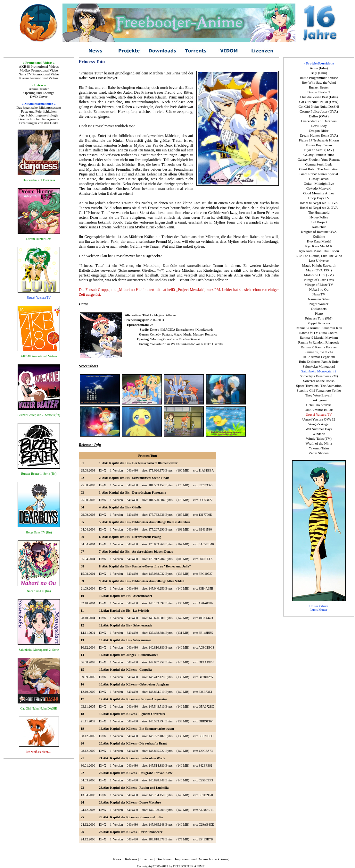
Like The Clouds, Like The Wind (319, 256)
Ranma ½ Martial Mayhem (319, 337)
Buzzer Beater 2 (319, 92)
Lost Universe (319, 260)
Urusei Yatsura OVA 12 (319, 419)
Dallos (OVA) (319, 116)
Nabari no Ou (319, 289)
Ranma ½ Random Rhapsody (319, 342)
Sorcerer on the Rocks (319, 381)
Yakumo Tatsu (319, 448)
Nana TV (319, 294)
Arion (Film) (319, 68)
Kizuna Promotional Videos (39, 78)
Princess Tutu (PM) (319, 318)
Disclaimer (164, 859)
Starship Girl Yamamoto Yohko (319, 390)
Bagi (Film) (319, 73)
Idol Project (319, 222)
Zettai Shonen (319, 453)
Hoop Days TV (319, 198)
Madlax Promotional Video (39, 70)
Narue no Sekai (319, 299)
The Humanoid (319, 212)
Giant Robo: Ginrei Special (319, 174)
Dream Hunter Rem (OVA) (319, 135)
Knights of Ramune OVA (319, 232)
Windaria (319, 434)
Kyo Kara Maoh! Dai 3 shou (319, 251)
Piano (319, 313)
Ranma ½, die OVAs (319, 352)
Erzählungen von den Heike (39, 123)
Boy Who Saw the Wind (319, 82)
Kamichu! (319, 227)
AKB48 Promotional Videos (39, 66)
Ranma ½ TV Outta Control (319, 333)
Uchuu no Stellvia (319, 405)
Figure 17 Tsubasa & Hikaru (319, 140)
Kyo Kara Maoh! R (319, 246)
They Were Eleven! (319, 395)
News (117, 859)
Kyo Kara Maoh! (319, 241)
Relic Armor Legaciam (319, 357)
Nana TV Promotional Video (39, 74)
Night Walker (319, 304)
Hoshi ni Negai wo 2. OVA (319, 208)
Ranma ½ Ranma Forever (319, 347)
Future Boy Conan (319, 145)
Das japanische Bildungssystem (39, 107)
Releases (131, 859)
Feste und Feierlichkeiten (39, 111)
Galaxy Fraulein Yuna (319, 155)
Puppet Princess (319, 323)
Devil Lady (319, 126)
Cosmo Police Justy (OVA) (319, 111)
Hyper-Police (319, 217)
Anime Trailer (39, 89)
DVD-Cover (39, 97)
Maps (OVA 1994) (319, 270)
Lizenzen (147, 859)
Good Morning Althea (319, 193)
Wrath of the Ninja (319, 443)
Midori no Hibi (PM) (319, 275)
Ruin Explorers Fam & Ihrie (319, 362)
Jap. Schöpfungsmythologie (39, 115)
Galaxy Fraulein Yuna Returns (319, 159)
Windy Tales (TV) (319, 438)
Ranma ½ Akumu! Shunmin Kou (319, 328)
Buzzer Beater (319, 87)
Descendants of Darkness (319, 121)
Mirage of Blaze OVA (319, 280)
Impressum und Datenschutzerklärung (202, 859)
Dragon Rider (319, 131)
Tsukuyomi (319, 400)
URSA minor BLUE (319, 410)
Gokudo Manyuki (319, 188)
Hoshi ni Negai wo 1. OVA (319, 203)
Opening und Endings (39, 93)
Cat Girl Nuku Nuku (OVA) (319, 102)
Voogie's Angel (319, 424)
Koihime (319, 236)
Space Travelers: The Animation (319, 386)
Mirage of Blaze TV (319, 285)
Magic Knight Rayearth (319, 265)
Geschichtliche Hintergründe (39, 119)
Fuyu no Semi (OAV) (319, 150)
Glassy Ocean (319, 179)
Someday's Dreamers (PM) (319, 376)
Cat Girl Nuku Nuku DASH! (319, 106)
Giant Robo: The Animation (319, 169)
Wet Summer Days (319, 429)
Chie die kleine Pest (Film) (319, 97)
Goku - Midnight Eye (319, 183)
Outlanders (319, 309)
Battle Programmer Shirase (319, 78)
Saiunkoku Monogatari (319, 366)
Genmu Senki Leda (319, 164)
